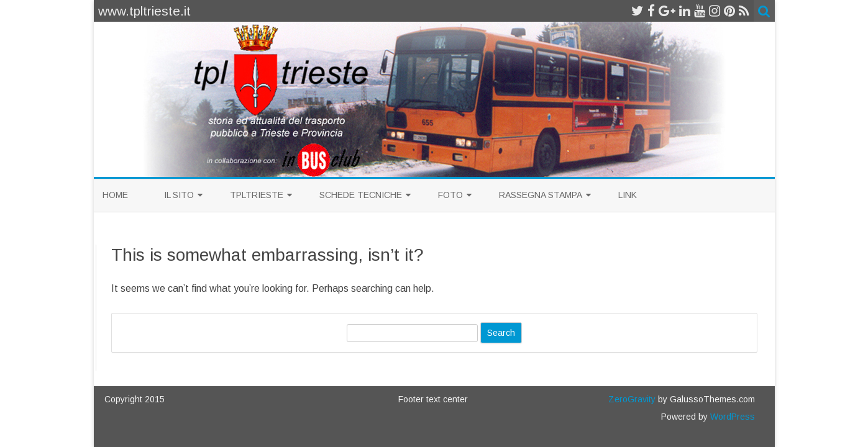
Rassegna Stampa (541, 195)
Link (628, 195)
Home (115, 195)
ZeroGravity (632, 399)
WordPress (731, 417)
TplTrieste (257, 195)
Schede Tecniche (361, 195)
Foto (450, 195)
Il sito (179, 195)
